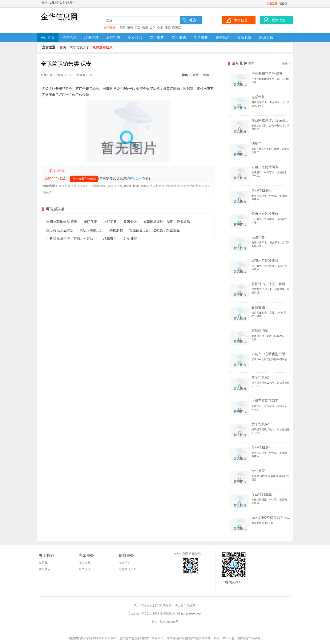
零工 (137, 28)
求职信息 (91, 38)
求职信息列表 (80, 47)
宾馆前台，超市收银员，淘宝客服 (154, 230)
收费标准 (245, 38)
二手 (153, 28)
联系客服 (266, 38)
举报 (206, 75)
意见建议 (45, 569)
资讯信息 (223, 38)
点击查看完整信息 (84, 179)
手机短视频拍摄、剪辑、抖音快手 (72, 239)
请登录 (283, 4)
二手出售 (157, 38)
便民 (168, 28)
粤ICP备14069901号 (165, 622)
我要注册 (272, 4)
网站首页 (48, 38)
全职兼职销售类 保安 (62, 222)
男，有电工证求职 (60, 230)
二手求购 (179, 38)
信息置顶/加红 (128, 569)
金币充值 (85, 569)
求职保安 (90, 222)
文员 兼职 (130, 239)
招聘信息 (69, 38)
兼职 (122, 28)
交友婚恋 (135, 38)
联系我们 (45, 563)
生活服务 (201, 38)
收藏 (196, 75)
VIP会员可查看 (138, 178)
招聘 (130, 28)
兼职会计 (130, 222)
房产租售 (113, 38)
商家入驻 (85, 563)
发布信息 (125, 563)
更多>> (287, 63)
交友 (160, 28)
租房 (145, 28)
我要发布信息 (102, 47)
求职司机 (110, 222)
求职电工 (110, 239)
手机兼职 (116, 230)
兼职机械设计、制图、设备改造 (167, 222)
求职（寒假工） (91, 230)
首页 (63, 47)
